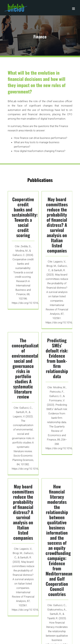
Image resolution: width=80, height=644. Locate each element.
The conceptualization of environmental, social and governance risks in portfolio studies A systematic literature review (28, 367)
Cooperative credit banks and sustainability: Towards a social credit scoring (25, 217)
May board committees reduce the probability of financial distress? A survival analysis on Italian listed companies (55, 228)
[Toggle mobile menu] (74, 9)
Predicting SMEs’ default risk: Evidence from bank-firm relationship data (55, 361)
